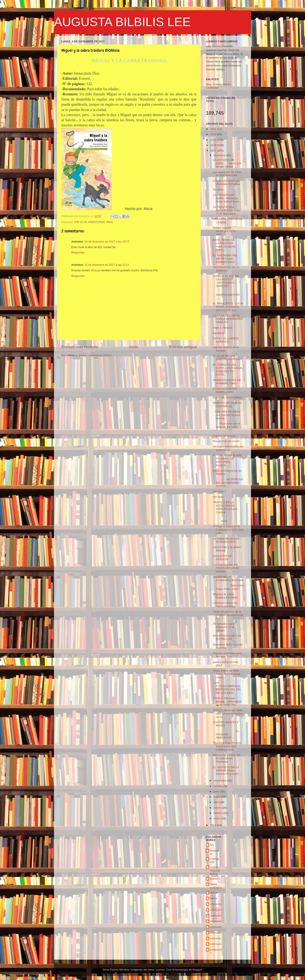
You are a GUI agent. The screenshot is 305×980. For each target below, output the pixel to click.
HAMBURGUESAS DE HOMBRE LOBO (227, 382)
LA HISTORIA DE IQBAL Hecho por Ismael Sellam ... (227, 163)
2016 (214, 825)
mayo (217, 797)
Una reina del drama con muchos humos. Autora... (227, 415)
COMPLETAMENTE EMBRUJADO (225, 390)
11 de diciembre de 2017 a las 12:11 (107, 265)
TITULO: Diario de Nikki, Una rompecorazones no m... (228, 714)
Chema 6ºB (214, 861)
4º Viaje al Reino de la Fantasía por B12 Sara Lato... (228, 530)
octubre (218, 786)
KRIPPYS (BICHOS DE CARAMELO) (227, 405)
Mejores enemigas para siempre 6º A (227, 655)
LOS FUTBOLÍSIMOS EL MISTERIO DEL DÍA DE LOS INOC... (227, 688)
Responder (78, 252)
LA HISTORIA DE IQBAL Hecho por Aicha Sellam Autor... (227, 198)
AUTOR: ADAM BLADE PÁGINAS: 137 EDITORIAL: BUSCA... (228, 460)
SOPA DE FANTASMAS (228, 398)
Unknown (216, 904)
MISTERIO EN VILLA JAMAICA (226, 269)
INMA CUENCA (216, 886)
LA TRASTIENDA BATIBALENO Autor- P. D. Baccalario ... (227, 210)
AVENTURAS (96, 222)
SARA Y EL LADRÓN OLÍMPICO (226, 340)
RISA (110, 222)
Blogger (197, 970)
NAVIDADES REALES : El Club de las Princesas (227, 758)
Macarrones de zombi (226, 441)
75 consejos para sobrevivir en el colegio (224, 627)
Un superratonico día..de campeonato (228, 448)
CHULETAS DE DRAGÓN (222, 558)
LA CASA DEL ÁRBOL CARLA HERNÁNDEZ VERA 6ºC (228, 319)
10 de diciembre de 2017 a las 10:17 (107, 242)
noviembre (220, 781)
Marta (214, 898)
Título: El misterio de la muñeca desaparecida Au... (228, 615)
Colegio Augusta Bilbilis (215, 870)
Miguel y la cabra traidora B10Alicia (225, 596)
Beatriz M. (214, 852)
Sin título (218, 190)
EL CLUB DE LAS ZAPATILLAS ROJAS (227, 357)
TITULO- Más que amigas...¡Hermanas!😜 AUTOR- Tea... (227, 701)
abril (216, 802)
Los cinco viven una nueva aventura (225, 604)
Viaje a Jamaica (223, 328)
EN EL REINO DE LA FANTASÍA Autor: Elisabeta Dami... (224, 245)
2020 (214, 134)
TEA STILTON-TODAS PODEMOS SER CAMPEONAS (227, 746)
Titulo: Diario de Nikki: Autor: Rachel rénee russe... (227, 674)
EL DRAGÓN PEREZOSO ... (226, 734)
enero (217, 818)
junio (217, 791)
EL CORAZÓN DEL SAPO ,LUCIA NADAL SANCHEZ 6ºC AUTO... (228, 370)
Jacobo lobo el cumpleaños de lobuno (228, 578)
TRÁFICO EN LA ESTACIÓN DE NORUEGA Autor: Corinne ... (225, 507)
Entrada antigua (183, 347)
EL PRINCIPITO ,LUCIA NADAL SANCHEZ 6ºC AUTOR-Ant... (228, 307)
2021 (214, 129)
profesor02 (216, 951)
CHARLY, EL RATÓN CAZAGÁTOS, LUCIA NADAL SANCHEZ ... (226, 281)
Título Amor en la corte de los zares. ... (227, 427)
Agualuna (219, 333)
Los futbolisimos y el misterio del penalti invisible (226, 568)
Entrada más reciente (80, 347)
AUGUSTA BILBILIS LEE (122, 22)
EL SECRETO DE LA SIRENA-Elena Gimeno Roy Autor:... (227, 770)
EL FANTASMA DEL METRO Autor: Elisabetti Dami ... (225, 259)
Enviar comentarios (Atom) (95, 355)
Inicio (134, 347)
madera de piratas (224, 436)
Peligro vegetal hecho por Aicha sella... (227, 231)
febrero (218, 813)
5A (212, 845)
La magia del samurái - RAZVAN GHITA (227, 540)
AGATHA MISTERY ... (228, 295)
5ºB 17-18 (81, 222)
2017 (214, 151)
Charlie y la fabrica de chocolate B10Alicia (226, 182)
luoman (160, 970)
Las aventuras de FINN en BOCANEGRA (227, 174)
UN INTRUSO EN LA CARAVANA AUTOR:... (228, 483)
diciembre (220, 155)
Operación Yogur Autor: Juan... (228, 587)
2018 (214, 145)
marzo (218, 808)
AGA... (228, 519)
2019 (214, 140)
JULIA (214, 893)
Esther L (215, 879)
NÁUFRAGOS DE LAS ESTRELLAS (227, 637)
